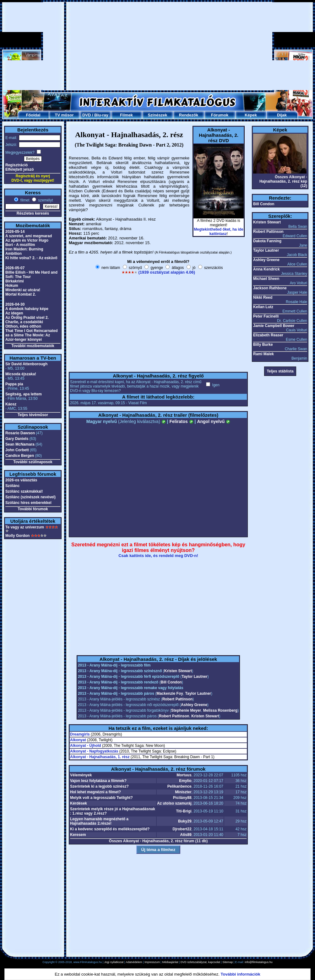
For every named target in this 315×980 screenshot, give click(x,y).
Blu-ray (101, 115)
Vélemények (81, 775)
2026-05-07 (15, 268)
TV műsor (64, 115)
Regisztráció (16, 165)
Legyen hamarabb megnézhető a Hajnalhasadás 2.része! (99, 821)
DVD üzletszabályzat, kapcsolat (200, 962)
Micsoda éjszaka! (21, 374)
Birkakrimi (15, 281)
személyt (45, 200)
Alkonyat (78, 740)
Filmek (126, 115)
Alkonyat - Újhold (86, 746)
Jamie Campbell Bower (274, 326)
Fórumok (220, 115)
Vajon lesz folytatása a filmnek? (98, 781)
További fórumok (33, 509)
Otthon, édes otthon (23, 326)
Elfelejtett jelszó (20, 169)
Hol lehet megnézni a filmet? (95, 792)
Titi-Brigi (184, 811)
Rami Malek (263, 354)
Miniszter (183, 792)
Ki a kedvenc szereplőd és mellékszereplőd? (110, 829)
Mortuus (184, 775)
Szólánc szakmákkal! (24, 491)
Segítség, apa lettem (24, 394)
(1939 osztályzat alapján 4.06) (167, 272)
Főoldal (33, 115)
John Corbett (17, 450)
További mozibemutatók (33, 346)
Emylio (185, 781)
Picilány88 (182, 798)
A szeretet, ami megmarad (29, 236)
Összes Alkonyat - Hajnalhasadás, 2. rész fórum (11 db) (158, 841)
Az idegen (14, 313)
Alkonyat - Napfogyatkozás (94, 751)
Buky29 (185, 821)
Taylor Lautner (194, 677)
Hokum (12, 286)
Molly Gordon (17, 536)
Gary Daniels (17, 439)
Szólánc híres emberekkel (28, 503)
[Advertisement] (158, 46)
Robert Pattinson (178, 699)
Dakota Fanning (267, 241)
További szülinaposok (33, 462)
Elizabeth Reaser (268, 335)
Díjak (282, 115)
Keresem (78, 835)
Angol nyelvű (214, 421)
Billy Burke (263, 345)
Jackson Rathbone (270, 288)
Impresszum (152, 962)
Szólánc (12, 486)
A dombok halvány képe (27, 309)
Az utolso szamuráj (174, 803)
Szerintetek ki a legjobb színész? (99, 786)
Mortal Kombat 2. (21, 294)
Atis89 (186, 835)
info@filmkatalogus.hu (259, 962)
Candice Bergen (20, 456)
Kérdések (79, 803)
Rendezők (189, 115)
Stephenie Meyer (186, 710)
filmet (24, 200)
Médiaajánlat (170, 962)
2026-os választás (21, 480)
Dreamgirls (80, 734)
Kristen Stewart (178, 671)
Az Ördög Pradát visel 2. (27, 318)
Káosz (11, 404)
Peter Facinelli (266, 316)
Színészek (157, 115)
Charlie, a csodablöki (24, 322)
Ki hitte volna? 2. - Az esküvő (31, 258)
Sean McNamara (20, 444)
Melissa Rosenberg (220, 710)
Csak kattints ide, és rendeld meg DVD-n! (158, 556)
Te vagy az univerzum (25, 527)
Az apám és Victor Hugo (27, 240)
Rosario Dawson (20, 433)
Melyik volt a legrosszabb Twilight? (101, 798)
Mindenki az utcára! (23, 290)
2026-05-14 (15, 232)
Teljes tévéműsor (33, 415)
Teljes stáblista (280, 371)
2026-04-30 (15, 304)
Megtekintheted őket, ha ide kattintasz (218, 232)
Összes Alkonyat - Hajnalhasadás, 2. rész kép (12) (283, 181)
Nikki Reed (263, 297)
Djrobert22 (182, 829)
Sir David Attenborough (26, 364)
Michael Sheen (266, 279)
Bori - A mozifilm (20, 245)
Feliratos (181, 421)
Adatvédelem (134, 962)
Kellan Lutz (263, 307)
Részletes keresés (33, 213)
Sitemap (228, 962)
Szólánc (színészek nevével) (30, 497)
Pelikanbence (179, 786)
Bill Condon (171, 682)
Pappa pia (14, 384)
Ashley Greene (194, 705)
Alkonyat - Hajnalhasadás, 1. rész (100, 757)
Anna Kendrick (266, 269)
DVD (87, 115)
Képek (251, 115)
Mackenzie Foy (170, 693)
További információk (241, 974)
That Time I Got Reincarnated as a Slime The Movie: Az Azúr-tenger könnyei (31, 335)
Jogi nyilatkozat (114, 962)
